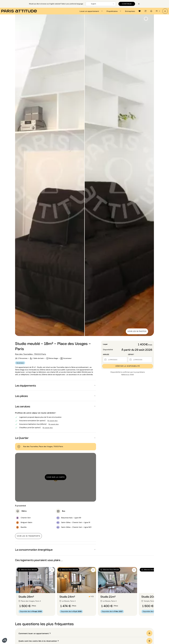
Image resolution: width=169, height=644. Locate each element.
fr (158, 11)
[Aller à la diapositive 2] (36, 589)
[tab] (91, 11)
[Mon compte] (165, 11)
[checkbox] (146, 19)
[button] (5, 640)
